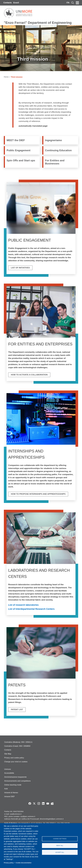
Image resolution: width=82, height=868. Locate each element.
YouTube (48, 803)
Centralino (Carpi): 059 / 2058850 (17, 746)
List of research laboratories (23, 605)
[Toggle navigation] (77, 3)
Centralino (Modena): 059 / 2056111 (18, 742)
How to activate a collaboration (29, 375)
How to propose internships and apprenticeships (38, 494)
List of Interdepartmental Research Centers (31, 609)
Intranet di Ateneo (11, 793)
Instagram (39, 803)
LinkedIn (43, 803)
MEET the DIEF (16, 140)
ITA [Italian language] (68, 3)
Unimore (8, 769)
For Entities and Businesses (55, 162)
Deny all (60, 846)
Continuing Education (58, 150)
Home (6, 77)
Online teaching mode (13, 785)
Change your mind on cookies (16, 762)
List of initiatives (20, 268)
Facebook (30, 803)
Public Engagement (19, 150)
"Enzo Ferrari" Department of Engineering (38, 23)
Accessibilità (9, 773)
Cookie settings (60, 839)
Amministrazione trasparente (15, 777)
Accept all (60, 852)
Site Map (8, 754)
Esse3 (16, 3)
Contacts (8, 3)
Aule (6, 789)
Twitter (34, 803)
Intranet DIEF (10, 797)
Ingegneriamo (53, 140)
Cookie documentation (24, 863)
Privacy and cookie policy (14, 758)
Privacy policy (9, 863)
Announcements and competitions (17, 781)
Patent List (17, 710)
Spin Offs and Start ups (21, 160)
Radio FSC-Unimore (52, 803)
